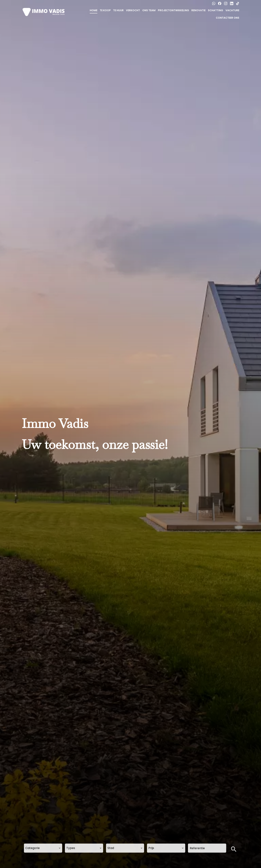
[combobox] (43, 848)
